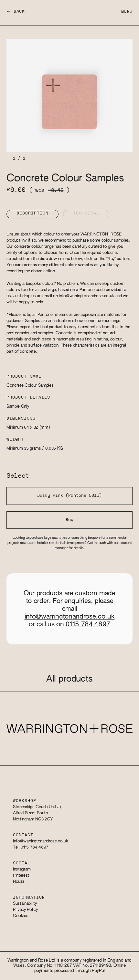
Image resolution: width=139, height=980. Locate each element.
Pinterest (21, 876)
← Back (16, 11)
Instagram (22, 869)
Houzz (18, 882)
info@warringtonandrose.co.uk (86, 296)
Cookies (21, 916)
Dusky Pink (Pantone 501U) (69, 496)
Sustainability (25, 904)
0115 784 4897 (88, 624)
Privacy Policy (25, 910)
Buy (69, 520)
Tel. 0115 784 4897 (31, 847)
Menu (127, 11)
